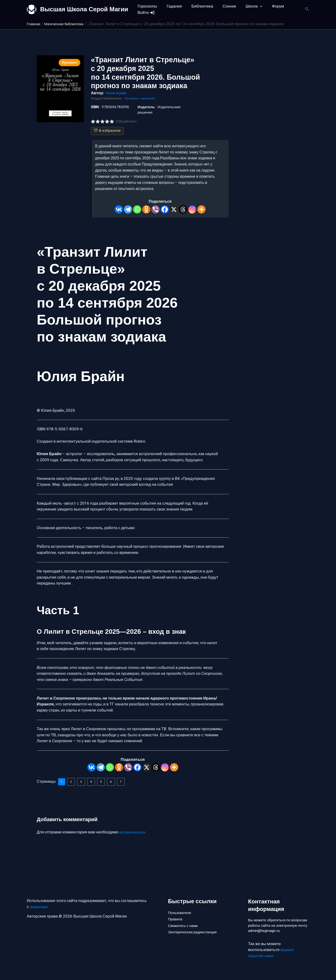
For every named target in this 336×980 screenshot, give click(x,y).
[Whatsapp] (137, 209)
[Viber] (156, 209)
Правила (176, 912)
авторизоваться (134, 832)
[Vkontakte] (119, 209)
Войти (145, 13)
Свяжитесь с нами (185, 920)
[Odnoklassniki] (146, 209)
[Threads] (183, 209)
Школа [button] (248, 6)
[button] (254, 6)
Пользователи (181, 904)
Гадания (172, 6)
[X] (174, 209)
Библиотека (199, 6)
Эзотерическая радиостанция (196, 928)
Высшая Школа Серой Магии (84, 9)
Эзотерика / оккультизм (141, 99)
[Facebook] (165, 209)
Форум (270, 6)
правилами (40, 899)
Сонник (224, 6)
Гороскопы (147, 6)
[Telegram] (128, 209)
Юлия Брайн (117, 93)
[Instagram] (192, 209)
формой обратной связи (272, 953)
